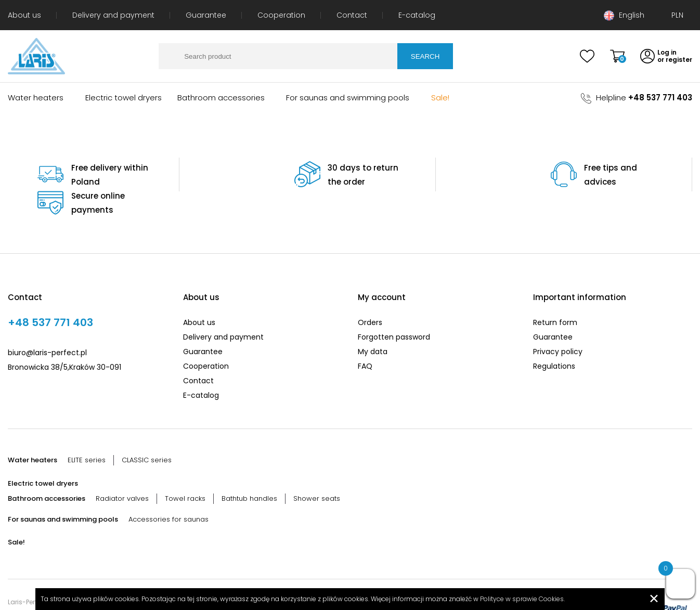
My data (373, 323)
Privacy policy (558, 323)
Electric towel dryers (124, 98)
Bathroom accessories (221, 98)
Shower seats (317, 470)
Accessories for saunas (168, 491)
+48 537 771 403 (50, 294)
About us (24, 15)
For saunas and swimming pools (348, 98)
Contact (352, 15)
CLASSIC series (147, 431)
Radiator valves (122, 470)
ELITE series (87, 431)
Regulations (554, 338)
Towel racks (185, 470)
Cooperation (281, 15)
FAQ (365, 338)
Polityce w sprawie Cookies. (522, 599)
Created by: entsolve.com (49, 587)
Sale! (440, 98)
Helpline (637, 98)
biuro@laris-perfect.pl (47, 324)
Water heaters (36, 98)
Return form (555, 294)
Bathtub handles (249, 470)
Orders (370, 294)
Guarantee (206, 15)
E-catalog (417, 15)
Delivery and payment (113, 15)
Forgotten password (394, 308)
